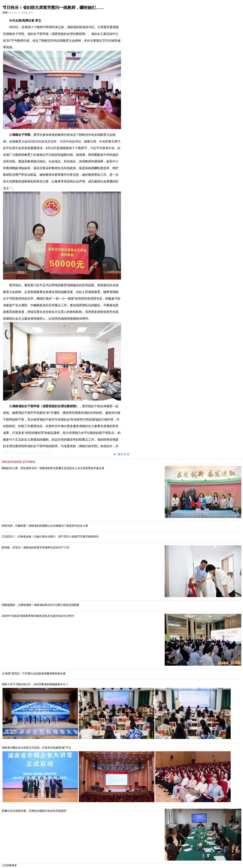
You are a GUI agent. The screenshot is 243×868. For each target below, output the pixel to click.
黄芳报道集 (29, 462)
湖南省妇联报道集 (12, 462)
